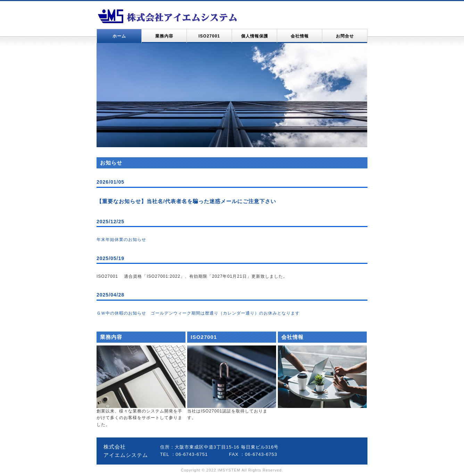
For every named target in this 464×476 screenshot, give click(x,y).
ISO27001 (209, 36)
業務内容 (164, 36)
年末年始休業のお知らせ (121, 240)
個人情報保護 (255, 36)
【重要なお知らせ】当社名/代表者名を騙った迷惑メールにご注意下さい (186, 201)
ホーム (119, 36)
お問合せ (345, 36)
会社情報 (300, 36)
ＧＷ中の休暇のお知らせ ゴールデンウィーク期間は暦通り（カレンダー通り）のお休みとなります (198, 313)
